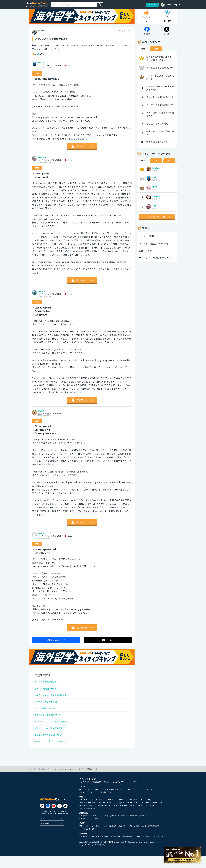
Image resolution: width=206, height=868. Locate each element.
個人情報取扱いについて (132, 848)
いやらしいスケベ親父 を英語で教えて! (53, 704)
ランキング (83, 828)
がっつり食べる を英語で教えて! (50, 746)
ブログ (152, 817)
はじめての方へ (85, 801)
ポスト (108, 648)
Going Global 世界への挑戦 (129, 838)
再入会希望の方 (118, 794)
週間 (143, 57)
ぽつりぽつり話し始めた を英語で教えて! (54, 732)
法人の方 (45, 831)
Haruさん (42, 299)
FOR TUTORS (132, 794)
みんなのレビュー (96, 828)
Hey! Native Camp (120, 817)
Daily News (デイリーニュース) (128, 814)
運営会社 (95, 848)
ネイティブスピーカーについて (116, 828)
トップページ (84, 794)
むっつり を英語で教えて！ (47, 697)
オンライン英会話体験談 (150, 838)
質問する (152, 5)
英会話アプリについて (109, 804)
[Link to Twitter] (42, 818)
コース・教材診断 (96, 812)
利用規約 (105, 848)
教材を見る (83, 812)
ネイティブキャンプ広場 (138, 817)
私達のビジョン (159, 848)
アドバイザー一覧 (157, 225)
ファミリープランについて (148, 801)
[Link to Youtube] (54, 818)
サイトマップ (84, 848)
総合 (169, 169)
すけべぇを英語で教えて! (47, 711)
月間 (156, 57)
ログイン (107, 794)
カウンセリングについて (138, 828)
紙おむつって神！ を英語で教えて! (51, 739)
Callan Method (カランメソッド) (139, 812)
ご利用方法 (97, 801)
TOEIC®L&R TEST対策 (87, 814)
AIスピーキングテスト (87, 817)
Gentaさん (42, 165)
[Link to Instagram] (60, 818)
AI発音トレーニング (104, 817)
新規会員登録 (96, 794)
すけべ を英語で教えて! (46, 718)
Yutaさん (42, 541)
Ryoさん (41, 419)
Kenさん (41, 71)
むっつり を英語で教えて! (47, 690)
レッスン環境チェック (106, 814)
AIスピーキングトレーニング (152, 814)
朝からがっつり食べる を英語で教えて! (53, 753)
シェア (56, 648)
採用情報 (147, 848)
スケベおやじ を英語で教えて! (49, 725)
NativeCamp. (172, 5)
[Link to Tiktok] (65, 818)
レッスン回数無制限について (114, 801)
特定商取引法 (116, 848)
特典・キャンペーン (86, 838)
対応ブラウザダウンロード (89, 804)
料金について (131, 801)
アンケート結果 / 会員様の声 (106, 838)
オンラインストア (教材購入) (115, 812)
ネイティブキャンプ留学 (88, 820)
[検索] (100, 5)
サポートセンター (86, 841)
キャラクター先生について (89, 831)
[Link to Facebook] (48, 818)
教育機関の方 (46, 836)
